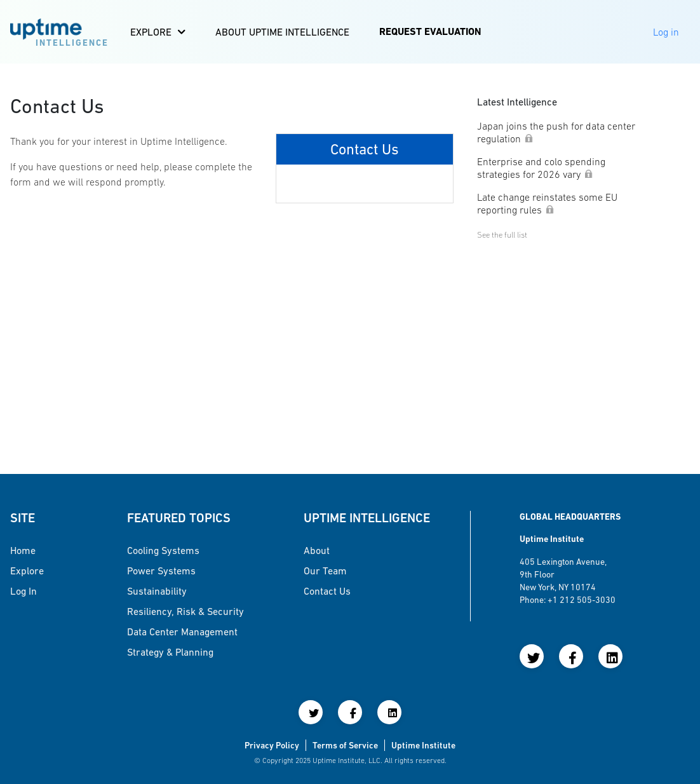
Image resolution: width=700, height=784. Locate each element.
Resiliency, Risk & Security (185, 611)
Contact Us (327, 591)
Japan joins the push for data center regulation (556, 132)
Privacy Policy (272, 745)
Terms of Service (345, 745)
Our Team (325, 571)
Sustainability (157, 591)
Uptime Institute (423, 745)
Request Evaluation (430, 31)
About (317, 550)
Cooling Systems (163, 550)
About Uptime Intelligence (282, 32)
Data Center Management (182, 632)
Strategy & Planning (170, 652)
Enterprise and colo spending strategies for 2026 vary (541, 168)
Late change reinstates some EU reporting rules (547, 203)
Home (23, 550)
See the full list (502, 235)
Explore (151, 32)
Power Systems (161, 571)
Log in (24, 591)
